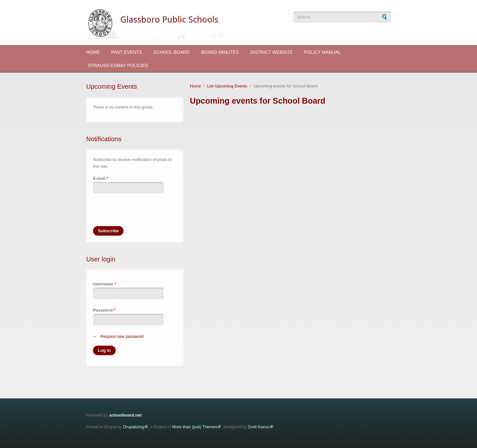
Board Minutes (220, 52)
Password (104, 310)
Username (104, 284)
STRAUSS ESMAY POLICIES (118, 65)
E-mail (101, 178)
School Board (171, 52)
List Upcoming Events (227, 86)
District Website (271, 52)
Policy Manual (322, 52)
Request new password (122, 336)
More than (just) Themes (195, 427)
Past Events (127, 52)
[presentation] (142, 213)
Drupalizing (134, 427)
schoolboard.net (125, 415)
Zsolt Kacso (258, 427)
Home (93, 52)
